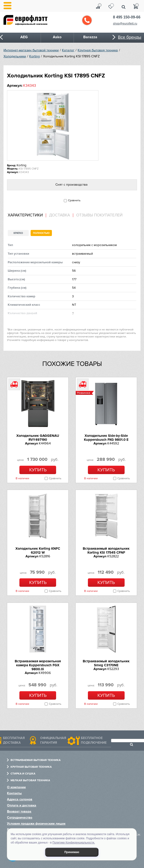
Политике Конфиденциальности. (74, 843)
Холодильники (15, 56)
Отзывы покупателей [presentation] (99, 215)
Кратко (18, 233)
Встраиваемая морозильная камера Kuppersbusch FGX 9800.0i (38, 665)
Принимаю (72, 852)
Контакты (14, 793)
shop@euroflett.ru (125, 23)
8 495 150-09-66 (127, 17)
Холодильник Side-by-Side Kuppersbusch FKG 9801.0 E (106, 438)
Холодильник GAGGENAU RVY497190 (38, 438)
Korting (34, 56)
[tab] (27, 215)
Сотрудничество (20, 818)
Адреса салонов (20, 799)
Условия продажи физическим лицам (36, 824)
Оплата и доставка (22, 805)
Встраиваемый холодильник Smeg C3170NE (106, 663)
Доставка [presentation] (59, 215)
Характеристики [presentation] (25, 215)
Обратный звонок (87, 20)
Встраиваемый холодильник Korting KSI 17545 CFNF (106, 550)
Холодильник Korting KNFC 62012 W (38, 550)
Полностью (41, 233)
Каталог (68, 50)
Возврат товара (19, 811)
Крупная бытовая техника (98, 50)
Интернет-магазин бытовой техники (31, 50)
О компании (16, 787)
